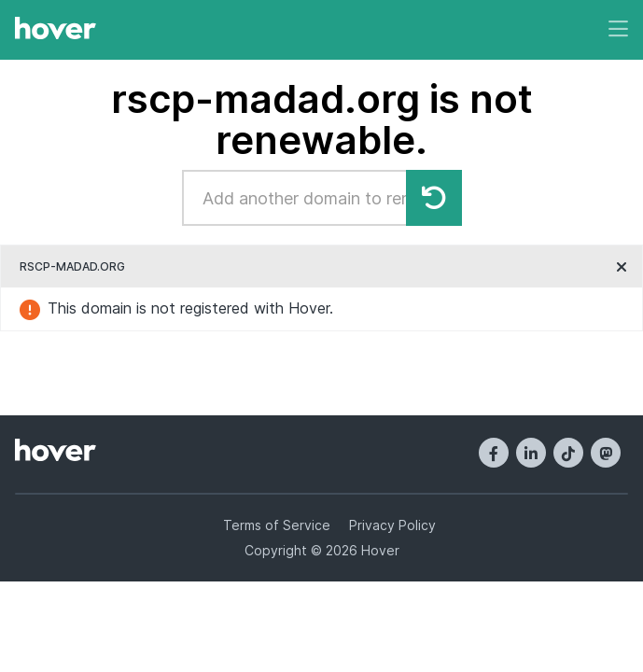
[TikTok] (568, 453)
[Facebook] (494, 453)
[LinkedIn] (531, 453)
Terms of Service (277, 525)
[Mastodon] (606, 453)
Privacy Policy (392, 525)
